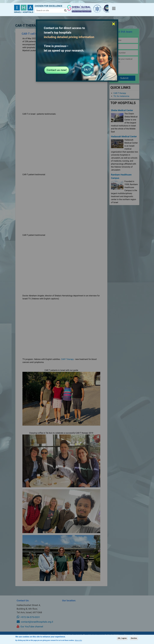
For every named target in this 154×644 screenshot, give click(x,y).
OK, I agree (122, 638)
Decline (134, 638)
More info (78, 640)
